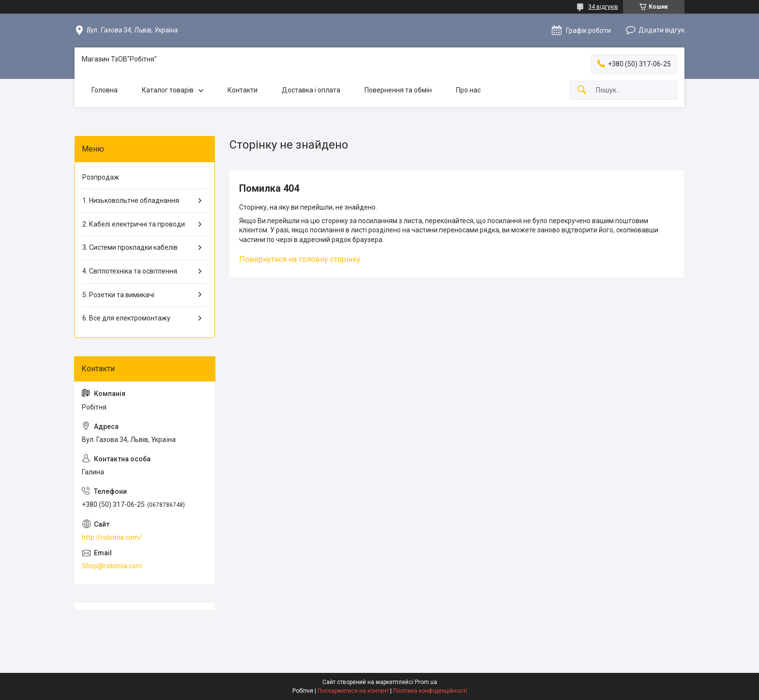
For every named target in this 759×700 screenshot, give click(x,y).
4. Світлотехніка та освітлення (130, 271)
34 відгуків (603, 7)
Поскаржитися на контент (353, 691)
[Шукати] (582, 90)
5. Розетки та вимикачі (118, 295)
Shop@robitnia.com (112, 566)
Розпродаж (101, 177)
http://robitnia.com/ (112, 537)
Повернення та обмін (398, 90)
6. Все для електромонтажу (126, 318)
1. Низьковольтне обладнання (131, 200)
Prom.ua (426, 682)
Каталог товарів (168, 90)
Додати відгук (661, 30)
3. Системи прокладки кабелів (130, 247)
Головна (105, 90)
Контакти (243, 90)
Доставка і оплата (311, 90)
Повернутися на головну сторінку (300, 259)
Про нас (468, 90)
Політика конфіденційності (430, 691)
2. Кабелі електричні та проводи (134, 224)
